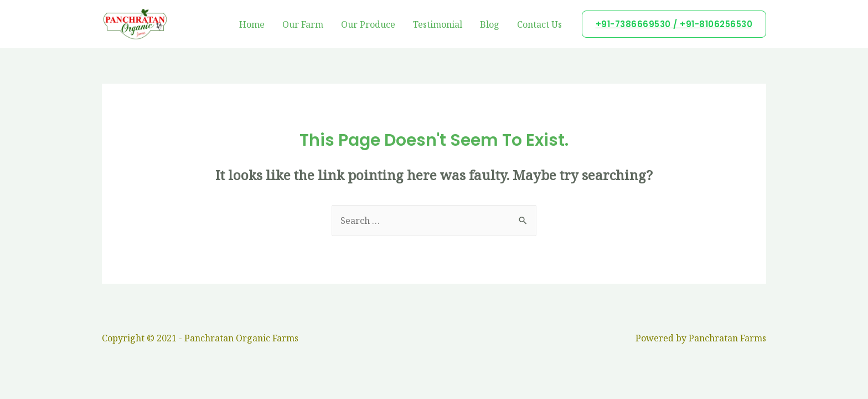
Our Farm (303, 24)
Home (252, 24)
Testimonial (438, 24)
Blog (490, 24)
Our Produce (368, 24)
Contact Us (539, 24)
